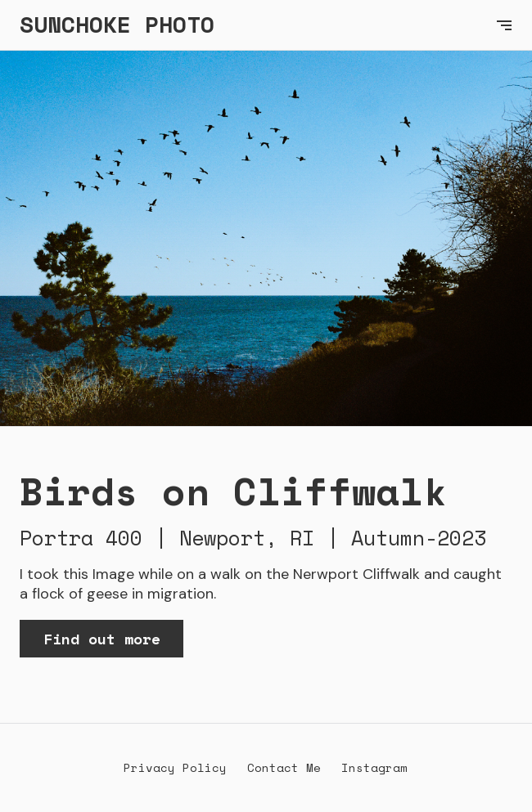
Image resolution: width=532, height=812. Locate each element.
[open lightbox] (266, 239)
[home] (250, 25)
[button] (504, 25)
